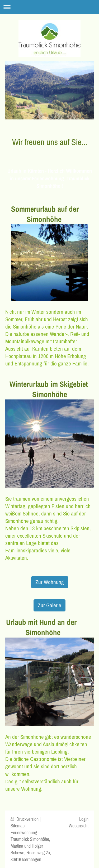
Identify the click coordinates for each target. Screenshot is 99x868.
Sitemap (18, 826)
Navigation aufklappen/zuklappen (49, 7)
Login (84, 819)
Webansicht (79, 826)
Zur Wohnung (50, 582)
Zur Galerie (49, 605)
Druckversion (25, 819)
